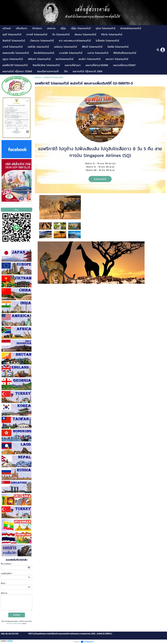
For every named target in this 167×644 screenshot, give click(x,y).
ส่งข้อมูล (17, 615)
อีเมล (4, 583)
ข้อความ (4, 593)
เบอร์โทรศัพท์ (7, 574)
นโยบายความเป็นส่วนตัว (14, 623)
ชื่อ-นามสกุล (7, 564)
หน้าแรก (38, 77)
